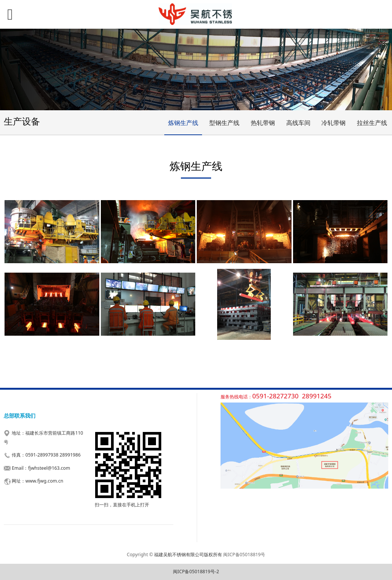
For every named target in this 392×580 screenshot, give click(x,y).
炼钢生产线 (183, 123)
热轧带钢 (263, 123)
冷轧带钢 (333, 123)
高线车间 (298, 123)
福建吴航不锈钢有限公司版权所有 (188, 555)
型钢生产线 (224, 123)
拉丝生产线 (372, 123)
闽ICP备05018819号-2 (196, 572)
